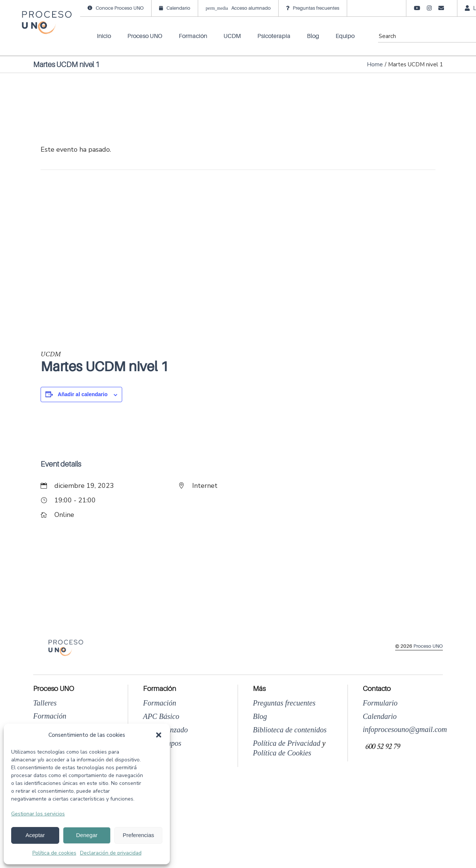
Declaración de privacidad (111, 853)
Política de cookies (54, 853)
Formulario (380, 703)
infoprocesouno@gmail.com (405, 729)
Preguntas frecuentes (284, 703)
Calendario (380, 716)
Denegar (87, 835)
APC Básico (161, 716)
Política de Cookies (282, 753)
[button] (159, 735)
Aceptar (35, 835)
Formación (50, 716)
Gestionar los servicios (38, 814)
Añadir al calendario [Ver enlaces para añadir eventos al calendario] (83, 394)
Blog (260, 716)
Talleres (45, 703)
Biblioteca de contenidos (290, 730)
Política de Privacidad (287, 743)
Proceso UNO (428, 646)
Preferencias (139, 835)
